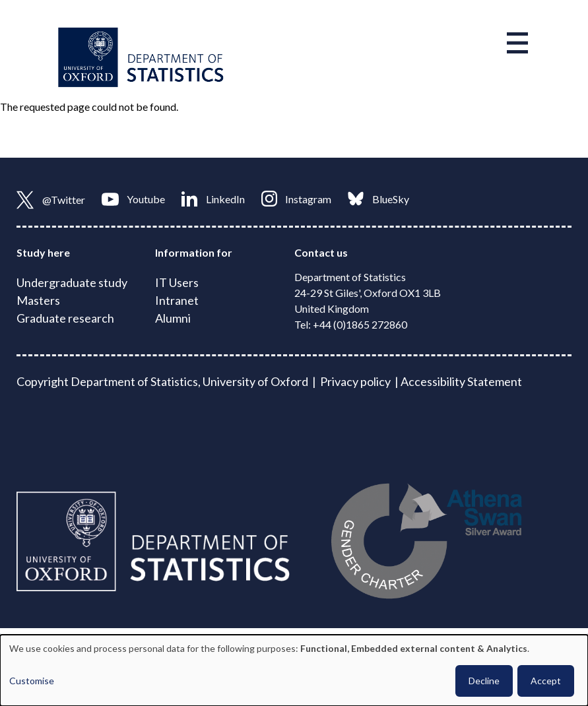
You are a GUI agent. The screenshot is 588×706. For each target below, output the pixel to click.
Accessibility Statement (461, 381)
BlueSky (378, 199)
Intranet (177, 300)
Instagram (297, 199)
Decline (484, 681)
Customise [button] (32, 681)
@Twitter (51, 200)
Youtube (134, 199)
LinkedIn (213, 199)
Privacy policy (355, 381)
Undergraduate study (72, 282)
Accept (546, 681)
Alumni (173, 318)
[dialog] (294, 670)
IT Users (177, 282)
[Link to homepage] (141, 56)
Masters (38, 300)
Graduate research (65, 318)
